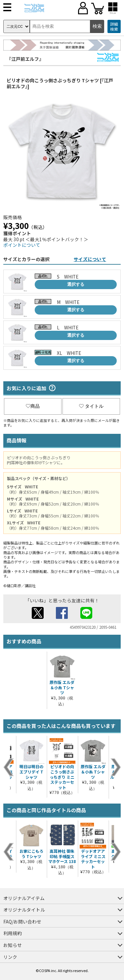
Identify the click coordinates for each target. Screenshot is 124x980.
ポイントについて (22, 245)
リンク (10, 957)
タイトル (91, 406)
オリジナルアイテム (24, 898)
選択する (76, 284)
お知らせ (13, 945)
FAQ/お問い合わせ (22, 922)
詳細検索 (114, 27)
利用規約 (13, 933)
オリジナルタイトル (24, 910)
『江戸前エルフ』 (25, 59)
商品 (33, 406)
